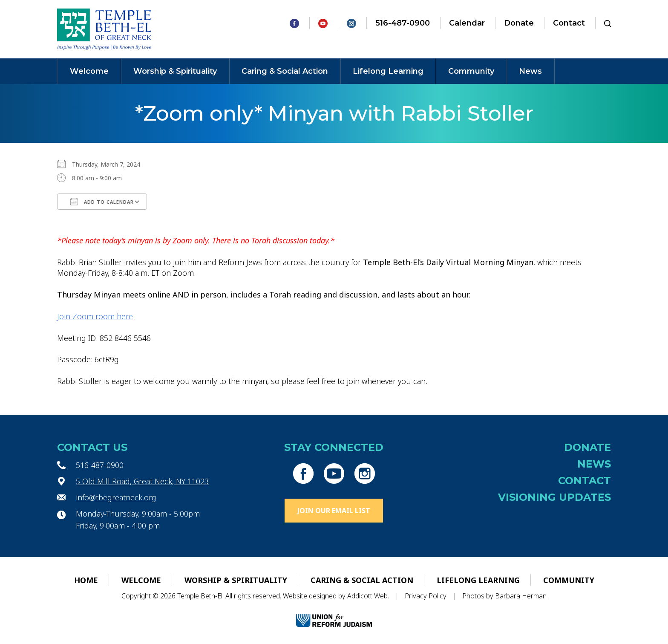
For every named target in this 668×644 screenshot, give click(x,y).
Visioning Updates (554, 497)
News (530, 71)
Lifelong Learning (388, 71)
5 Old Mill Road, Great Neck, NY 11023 (142, 481)
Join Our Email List (334, 511)
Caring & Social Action (285, 71)
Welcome (89, 71)
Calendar (467, 23)
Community (471, 71)
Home (86, 580)
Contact (569, 23)
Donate (519, 23)
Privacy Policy (426, 596)
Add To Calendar (102, 202)
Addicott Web (367, 596)
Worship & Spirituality (175, 71)
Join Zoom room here (95, 316)
